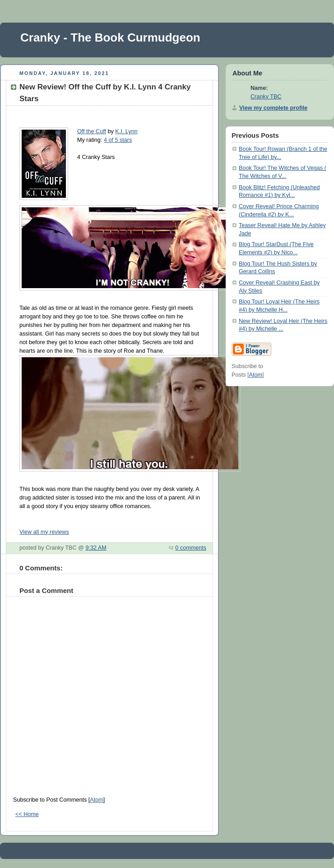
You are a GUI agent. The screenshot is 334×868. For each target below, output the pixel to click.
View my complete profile (273, 108)
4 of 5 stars (118, 140)
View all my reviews (44, 532)
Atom (96, 800)
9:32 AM (96, 548)
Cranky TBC (266, 97)
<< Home (27, 814)
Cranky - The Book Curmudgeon (110, 37)
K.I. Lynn (126, 131)
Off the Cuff (92, 131)
